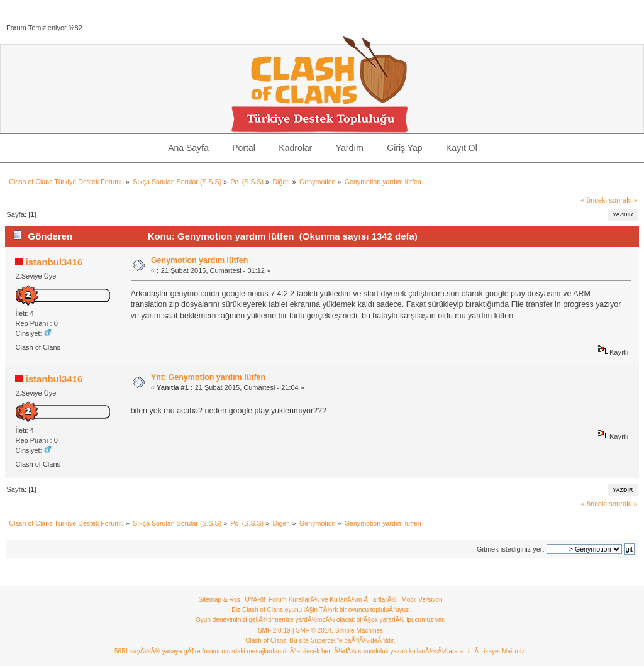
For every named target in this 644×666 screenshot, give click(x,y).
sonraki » (623, 200)
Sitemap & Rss (219, 600)
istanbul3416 (54, 262)
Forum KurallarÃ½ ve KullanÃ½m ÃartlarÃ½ (333, 600)
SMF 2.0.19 (274, 630)
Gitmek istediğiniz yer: (511, 549)
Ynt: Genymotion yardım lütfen (208, 377)
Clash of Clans (266, 641)
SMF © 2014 (314, 630)
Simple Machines (359, 630)
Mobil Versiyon (422, 600)
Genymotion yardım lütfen (200, 260)
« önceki (594, 200)
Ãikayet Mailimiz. (500, 651)
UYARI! (255, 600)
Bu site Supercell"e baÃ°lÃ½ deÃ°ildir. (342, 641)
